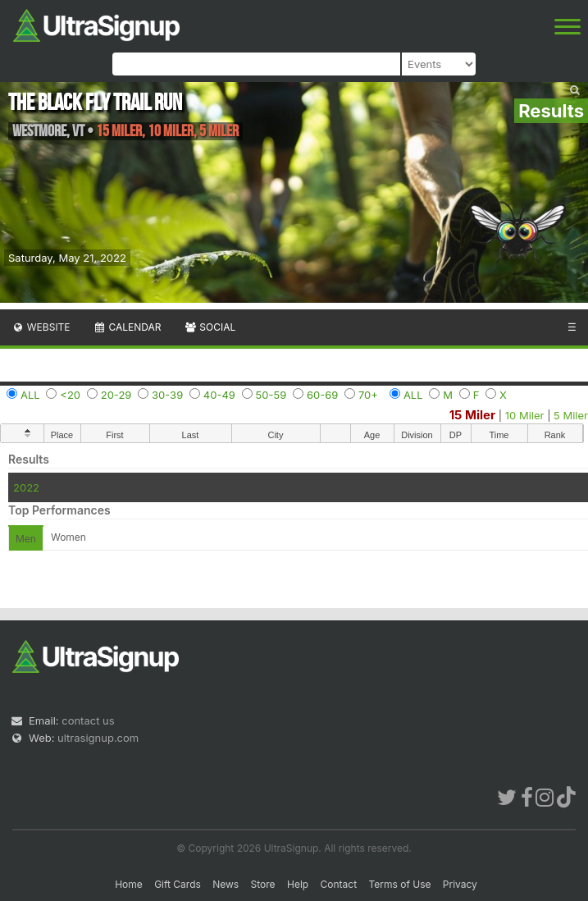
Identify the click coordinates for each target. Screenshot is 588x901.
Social (210, 327)
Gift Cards (178, 884)
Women (68, 537)
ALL (30, 395)
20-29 (116, 395)
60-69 (322, 395)
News (226, 884)
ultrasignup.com (98, 738)
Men (26, 539)
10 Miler (525, 415)
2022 (26, 487)
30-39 (167, 395)
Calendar (128, 327)
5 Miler (571, 415)
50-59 (271, 395)
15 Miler (473, 415)
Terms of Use (399, 884)
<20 (70, 395)
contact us (88, 720)
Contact (339, 884)
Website (41, 327)
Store (263, 884)
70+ (368, 395)
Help (298, 884)
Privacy (460, 884)
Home (129, 884)
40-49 (219, 395)
